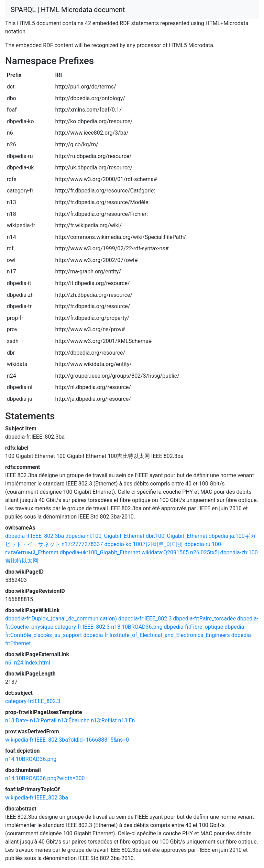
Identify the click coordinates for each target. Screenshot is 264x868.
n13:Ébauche (74, 720)
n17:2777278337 (82, 544)
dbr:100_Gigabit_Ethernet (177, 536)
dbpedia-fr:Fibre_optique (194, 627)
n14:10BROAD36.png (31, 759)
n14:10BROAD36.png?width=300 (45, 778)
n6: (9, 663)
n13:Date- (17, 720)
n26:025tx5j (205, 552)
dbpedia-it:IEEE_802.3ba (35, 536)
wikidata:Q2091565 (165, 552)
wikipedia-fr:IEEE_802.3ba (37, 798)
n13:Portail (43, 720)
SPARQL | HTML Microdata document (68, 10)
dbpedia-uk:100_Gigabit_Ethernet (100, 552)
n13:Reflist (104, 720)
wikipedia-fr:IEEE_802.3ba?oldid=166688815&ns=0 (67, 740)
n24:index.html (32, 663)
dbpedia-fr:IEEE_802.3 (145, 619)
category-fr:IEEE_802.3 (82, 627)
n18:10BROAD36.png (137, 627)
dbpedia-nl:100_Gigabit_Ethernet (105, 536)
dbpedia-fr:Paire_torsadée (204, 619)
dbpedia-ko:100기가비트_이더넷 (144, 544)
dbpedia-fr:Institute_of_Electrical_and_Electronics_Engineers (157, 635)
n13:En (127, 720)
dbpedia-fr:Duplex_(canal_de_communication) (61, 619)
